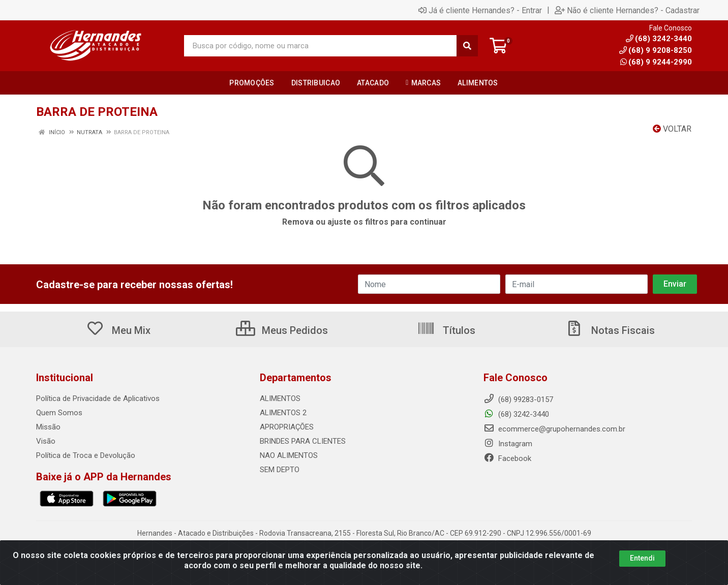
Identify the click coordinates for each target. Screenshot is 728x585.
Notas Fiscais (610, 330)
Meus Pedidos (282, 330)
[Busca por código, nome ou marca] (321, 46)
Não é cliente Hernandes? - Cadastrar (627, 10)
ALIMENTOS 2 (283, 413)
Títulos (446, 330)
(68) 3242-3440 (516, 414)
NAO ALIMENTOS (289, 455)
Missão (48, 427)
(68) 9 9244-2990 (656, 62)
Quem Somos (59, 413)
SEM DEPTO (280, 470)
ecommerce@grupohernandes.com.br (554, 429)
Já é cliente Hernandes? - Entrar (480, 10)
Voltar (672, 129)
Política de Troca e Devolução (86, 455)
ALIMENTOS (280, 398)
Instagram (508, 444)
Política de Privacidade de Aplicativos (98, 398)
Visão (46, 441)
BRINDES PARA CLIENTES (303, 441)
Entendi (642, 564)
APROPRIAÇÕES (287, 427)
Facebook (507, 458)
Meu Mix (118, 330)
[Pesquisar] (467, 46)
